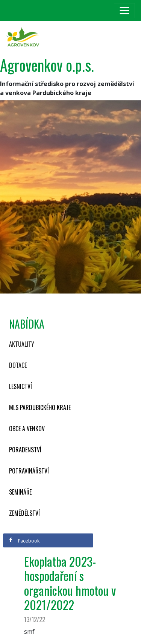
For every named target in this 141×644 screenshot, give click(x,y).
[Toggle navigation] (124, 11)
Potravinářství (29, 471)
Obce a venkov (27, 429)
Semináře (20, 492)
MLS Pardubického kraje (40, 407)
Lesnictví (20, 386)
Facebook (24, 541)
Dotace (18, 365)
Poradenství (25, 450)
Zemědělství (24, 513)
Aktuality (22, 344)
